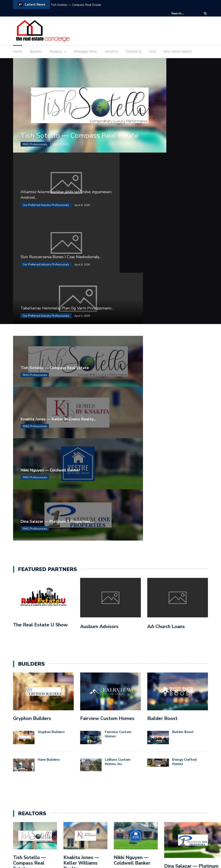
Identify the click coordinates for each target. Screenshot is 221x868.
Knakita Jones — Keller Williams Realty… (156, 230)
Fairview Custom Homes (107, 465)
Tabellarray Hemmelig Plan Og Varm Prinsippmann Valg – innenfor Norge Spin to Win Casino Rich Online (83, 774)
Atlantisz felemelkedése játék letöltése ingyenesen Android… (176, 94)
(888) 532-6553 (191, 695)
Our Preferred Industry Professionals (46, 192)
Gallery (186, 847)
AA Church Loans (166, 373)
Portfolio (155, 853)
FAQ (153, 52)
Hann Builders (49, 507)
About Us (111, 52)
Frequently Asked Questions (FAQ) (148, 847)
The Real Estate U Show (40, 372)
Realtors (56, 52)
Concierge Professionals (135, 703)
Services (202, 853)
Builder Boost (162, 465)
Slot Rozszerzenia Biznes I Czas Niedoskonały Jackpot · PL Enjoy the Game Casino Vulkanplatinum (85, 737)
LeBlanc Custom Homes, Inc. (118, 509)
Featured (124, 711)
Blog (55, 847)
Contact (86, 847)
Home (18, 52)
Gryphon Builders (32, 465)
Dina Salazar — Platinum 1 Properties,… (155, 268)
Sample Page (179, 853)
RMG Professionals (35, 161)
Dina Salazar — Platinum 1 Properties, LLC (191, 616)
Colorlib (70, 842)
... (39, 640)
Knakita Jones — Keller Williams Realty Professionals (81, 613)
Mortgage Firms (85, 52)
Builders (36, 52)
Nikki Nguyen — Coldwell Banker (50, 268)
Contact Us (134, 52)
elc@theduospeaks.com (185, 707)
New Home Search (178, 52)
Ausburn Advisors (99, 373)
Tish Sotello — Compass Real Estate (76, 5)
